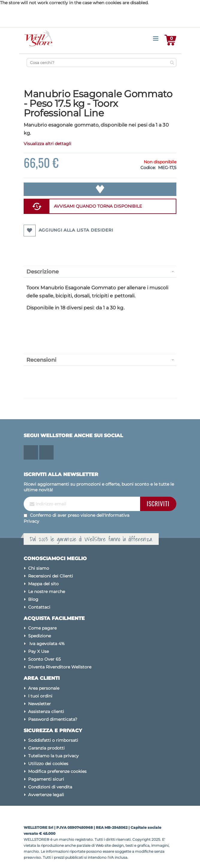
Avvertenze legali (46, 795)
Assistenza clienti (46, 712)
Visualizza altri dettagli (47, 144)
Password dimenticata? (53, 719)
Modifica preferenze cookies (57, 771)
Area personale (44, 688)
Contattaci (39, 607)
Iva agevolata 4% (46, 644)
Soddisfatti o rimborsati (53, 740)
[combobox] (101, 63)
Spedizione (40, 636)
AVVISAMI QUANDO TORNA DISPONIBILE (98, 206)
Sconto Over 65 (44, 659)
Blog (33, 599)
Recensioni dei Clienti (51, 576)
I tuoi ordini (40, 696)
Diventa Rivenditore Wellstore (60, 667)
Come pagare (42, 628)
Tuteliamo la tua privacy (53, 756)
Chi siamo (39, 568)
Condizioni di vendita (50, 787)
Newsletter (40, 704)
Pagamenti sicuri (46, 779)
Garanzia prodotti (46, 748)
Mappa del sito (43, 584)
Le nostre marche (47, 592)
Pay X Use (38, 651)
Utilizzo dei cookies (48, 764)
